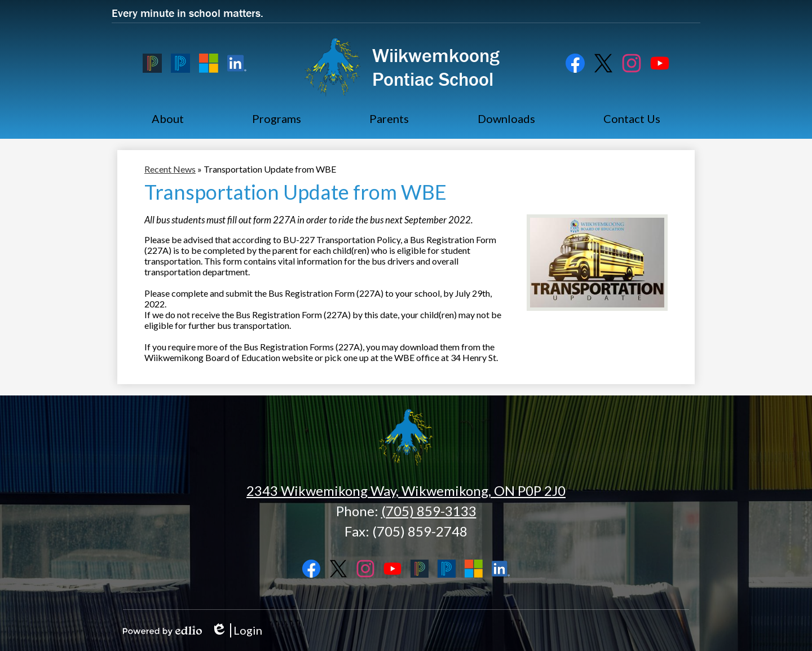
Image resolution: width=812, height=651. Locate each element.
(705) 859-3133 (429, 511)
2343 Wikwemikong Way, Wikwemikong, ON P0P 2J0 (406, 491)
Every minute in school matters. (187, 13)
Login (237, 630)
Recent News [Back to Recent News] (170, 169)
